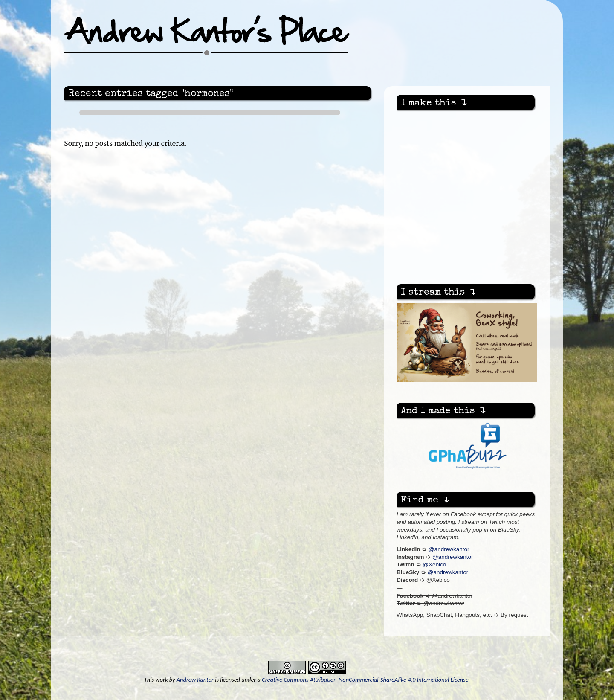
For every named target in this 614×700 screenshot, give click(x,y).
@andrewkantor (449, 549)
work (161, 680)
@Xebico (434, 565)
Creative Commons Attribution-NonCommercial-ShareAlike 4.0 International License (365, 680)
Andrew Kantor (195, 680)
